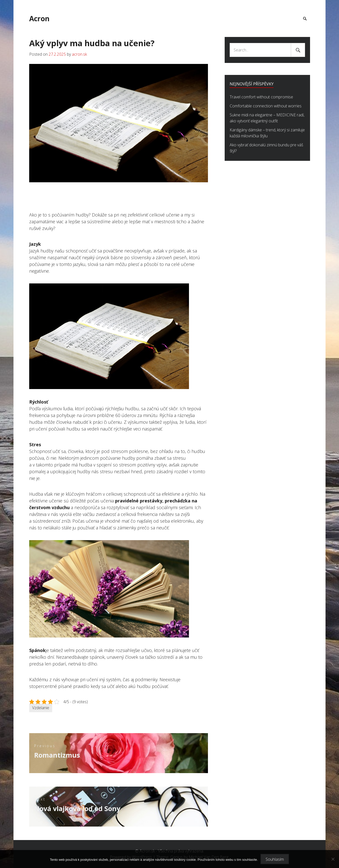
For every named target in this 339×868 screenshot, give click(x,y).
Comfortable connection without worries (266, 106)
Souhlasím (275, 859)
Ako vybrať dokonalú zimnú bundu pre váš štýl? (266, 148)
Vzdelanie (41, 707)
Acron (39, 18)
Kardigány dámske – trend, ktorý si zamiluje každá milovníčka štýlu (267, 133)
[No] (333, 859)
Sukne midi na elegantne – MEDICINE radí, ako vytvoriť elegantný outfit (267, 118)
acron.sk (80, 54)
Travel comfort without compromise (261, 97)
